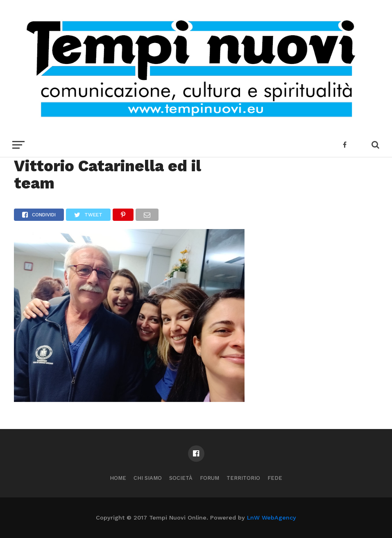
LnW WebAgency (272, 518)
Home (118, 478)
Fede (275, 478)
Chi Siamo (148, 478)
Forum (210, 478)
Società (181, 478)
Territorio (243, 478)
